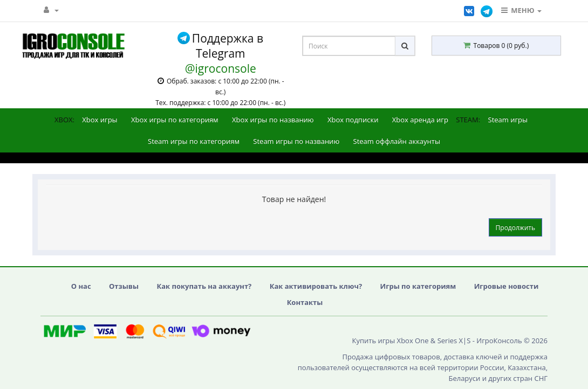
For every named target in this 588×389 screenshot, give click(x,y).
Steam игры (508, 120)
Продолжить (515, 228)
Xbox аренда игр (420, 120)
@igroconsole (221, 68)
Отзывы (124, 286)
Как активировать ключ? (316, 286)
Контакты (305, 302)
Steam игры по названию (296, 141)
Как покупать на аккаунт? (204, 286)
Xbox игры (100, 120)
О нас (81, 286)
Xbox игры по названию (273, 120)
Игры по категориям (418, 286)
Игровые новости (507, 286)
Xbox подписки (353, 120)
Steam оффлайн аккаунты (397, 141)
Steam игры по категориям (194, 141)
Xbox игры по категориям (175, 120)
